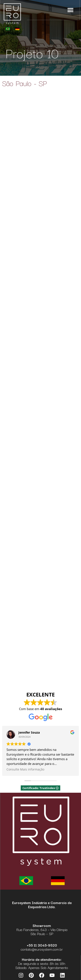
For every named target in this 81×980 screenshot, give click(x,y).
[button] (71, 10)
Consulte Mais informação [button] (25, 769)
